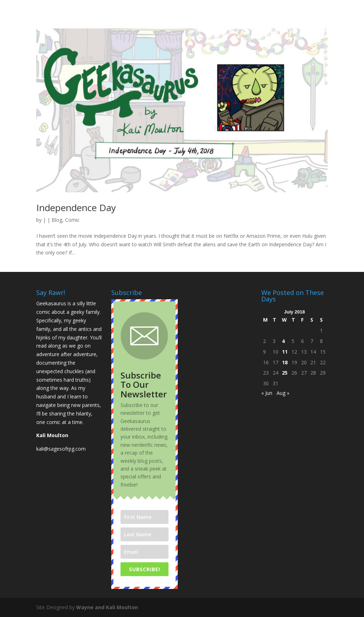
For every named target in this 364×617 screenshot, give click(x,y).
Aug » (283, 393)
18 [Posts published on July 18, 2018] (285, 362)
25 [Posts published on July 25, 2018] (285, 373)
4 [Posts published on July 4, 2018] (283, 341)
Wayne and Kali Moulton (107, 607)
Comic (72, 220)
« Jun (267, 393)
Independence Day (76, 208)
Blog (57, 220)
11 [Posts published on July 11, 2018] (285, 352)
